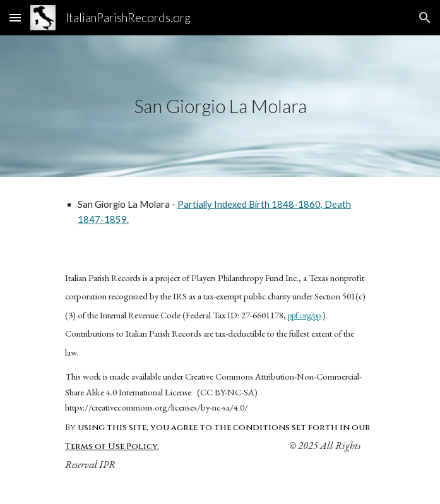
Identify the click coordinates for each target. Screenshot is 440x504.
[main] (220, 106)
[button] (15, 17)
